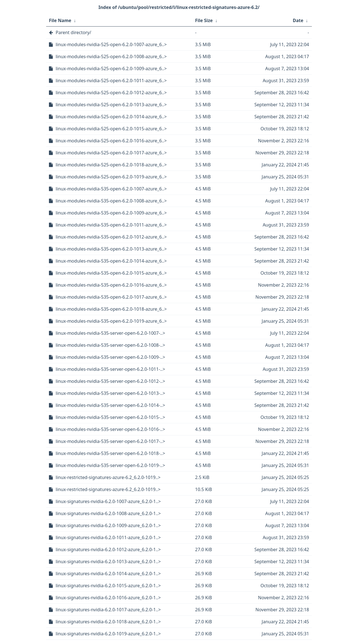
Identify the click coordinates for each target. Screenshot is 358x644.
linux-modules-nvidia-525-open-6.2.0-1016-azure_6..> (111, 141)
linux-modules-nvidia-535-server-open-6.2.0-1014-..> (110, 405)
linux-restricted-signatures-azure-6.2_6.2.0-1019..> (108, 477)
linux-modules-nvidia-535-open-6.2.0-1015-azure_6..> (111, 273)
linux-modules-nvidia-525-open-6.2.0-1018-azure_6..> (111, 165)
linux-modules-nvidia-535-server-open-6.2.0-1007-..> (110, 333)
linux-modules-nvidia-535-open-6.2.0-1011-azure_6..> (111, 225)
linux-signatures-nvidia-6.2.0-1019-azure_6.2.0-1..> (108, 634)
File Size (204, 20)
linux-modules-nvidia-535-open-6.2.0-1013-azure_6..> (111, 249)
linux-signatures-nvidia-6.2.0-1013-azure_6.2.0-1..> (108, 562)
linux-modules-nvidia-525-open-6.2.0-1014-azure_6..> (111, 117)
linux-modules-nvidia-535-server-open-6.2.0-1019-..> (110, 465)
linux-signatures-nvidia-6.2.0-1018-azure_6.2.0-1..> (108, 622)
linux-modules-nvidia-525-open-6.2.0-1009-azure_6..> (111, 69)
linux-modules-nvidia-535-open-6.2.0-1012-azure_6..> (111, 237)
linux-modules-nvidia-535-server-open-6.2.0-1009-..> (110, 357)
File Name (60, 20)
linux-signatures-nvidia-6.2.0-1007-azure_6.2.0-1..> (108, 501)
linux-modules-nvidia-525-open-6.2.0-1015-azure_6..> (111, 129)
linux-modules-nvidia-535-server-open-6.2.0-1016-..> (110, 429)
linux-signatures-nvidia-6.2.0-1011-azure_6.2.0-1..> (108, 537)
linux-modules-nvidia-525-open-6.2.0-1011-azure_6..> (111, 81)
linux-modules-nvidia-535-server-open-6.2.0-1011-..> (110, 369)
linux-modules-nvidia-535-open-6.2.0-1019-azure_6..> (111, 321)
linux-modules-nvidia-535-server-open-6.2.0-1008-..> (110, 345)
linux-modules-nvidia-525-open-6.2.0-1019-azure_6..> (111, 177)
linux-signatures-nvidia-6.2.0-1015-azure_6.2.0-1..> (108, 586)
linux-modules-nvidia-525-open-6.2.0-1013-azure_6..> (111, 105)
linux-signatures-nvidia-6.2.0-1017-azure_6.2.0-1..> (108, 610)
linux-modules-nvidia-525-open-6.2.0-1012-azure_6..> (111, 93)
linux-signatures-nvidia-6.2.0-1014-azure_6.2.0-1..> (108, 574)
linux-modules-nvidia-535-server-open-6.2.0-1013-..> (110, 393)
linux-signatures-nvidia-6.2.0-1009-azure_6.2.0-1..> (108, 525)
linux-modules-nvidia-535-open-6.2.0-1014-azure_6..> (111, 261)
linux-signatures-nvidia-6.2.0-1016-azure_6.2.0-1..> (108, 598)
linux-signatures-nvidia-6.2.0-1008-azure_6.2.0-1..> (108, 513)
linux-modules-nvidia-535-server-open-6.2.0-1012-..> (110, 381)
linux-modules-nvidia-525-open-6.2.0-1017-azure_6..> (111, 153)
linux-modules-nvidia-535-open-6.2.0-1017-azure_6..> (111, 297)
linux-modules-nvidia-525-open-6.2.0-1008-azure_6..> (111, 56)
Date (298, 20)
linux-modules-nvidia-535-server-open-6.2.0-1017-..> (110, 441)
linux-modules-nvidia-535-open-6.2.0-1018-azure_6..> (111, 309)
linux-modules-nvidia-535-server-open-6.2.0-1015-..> (110, 417)
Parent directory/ (73, 32)
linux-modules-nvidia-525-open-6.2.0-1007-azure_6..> (111, 44)
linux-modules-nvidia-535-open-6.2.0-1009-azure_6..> (111, 213)
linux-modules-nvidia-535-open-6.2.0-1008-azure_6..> (111, 201)
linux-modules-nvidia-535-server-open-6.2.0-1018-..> (110, 453)
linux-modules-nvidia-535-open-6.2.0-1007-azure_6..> (111, 189)
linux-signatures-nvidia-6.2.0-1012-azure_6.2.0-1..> (108, 549)
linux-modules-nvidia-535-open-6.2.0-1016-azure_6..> (111, 285)
